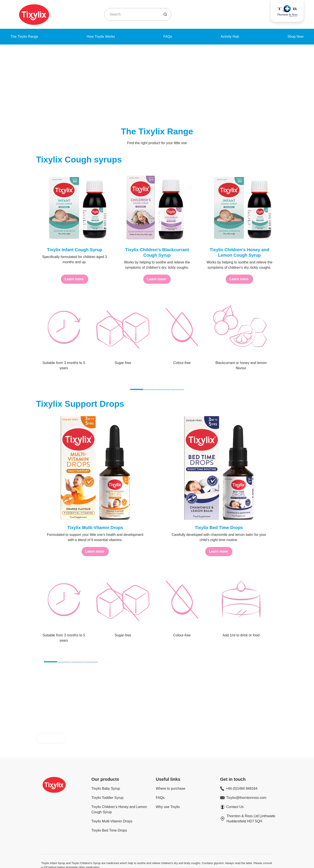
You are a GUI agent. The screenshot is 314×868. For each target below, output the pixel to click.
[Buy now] (51, 714)
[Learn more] (74, 279)
